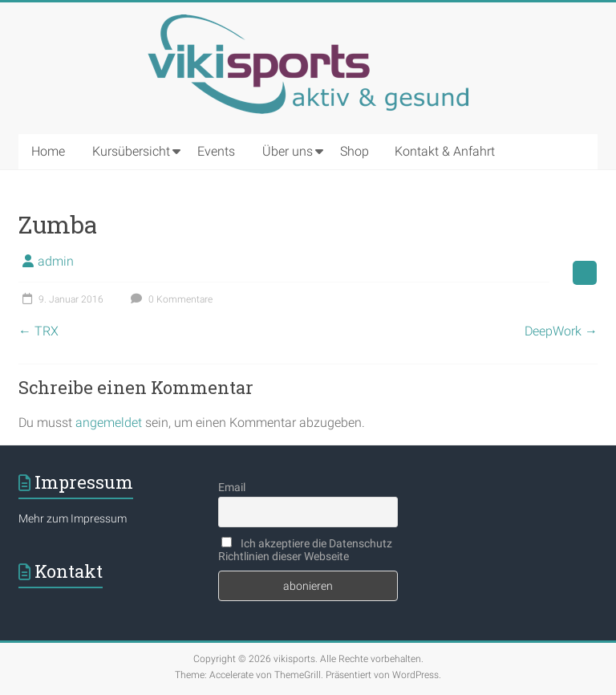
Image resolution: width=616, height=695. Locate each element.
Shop (355, 151)
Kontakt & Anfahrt (445, 151)
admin (56, 261)
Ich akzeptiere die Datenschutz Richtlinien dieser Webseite (305, 550)
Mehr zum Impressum (73, 518)
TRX (38, 331)
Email (232, 487)
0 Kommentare (170, 299)
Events (216, 151)
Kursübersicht (131, 151)
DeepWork (561, 331)
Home (48, 151)
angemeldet (109, 423)
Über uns (288, 151)
